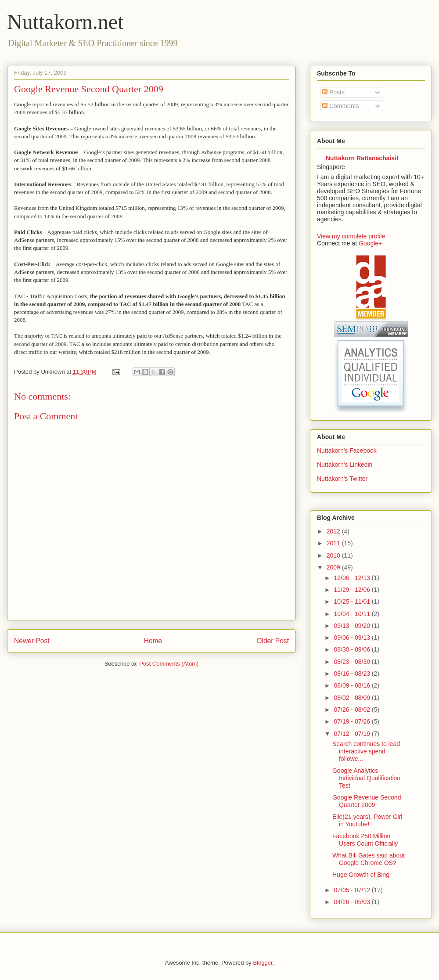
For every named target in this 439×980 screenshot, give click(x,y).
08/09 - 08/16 (353, 685)
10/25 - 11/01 (353, 602)
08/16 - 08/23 (353, 674)
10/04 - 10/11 (353, 614)
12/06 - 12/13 (353, 578)
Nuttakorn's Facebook (347, 450)
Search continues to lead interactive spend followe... (366, 751)
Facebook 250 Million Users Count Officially (365, 840)
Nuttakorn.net (65, 22)
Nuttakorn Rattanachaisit (362, 158)
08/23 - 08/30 (353, 662)
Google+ (370, 243)
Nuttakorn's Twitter (342, 479)
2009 (334, 567)
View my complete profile (351, 236)
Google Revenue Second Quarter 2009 (367, 801)
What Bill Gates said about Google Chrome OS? (369, 859)
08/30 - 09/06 (353, 649)
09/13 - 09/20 (353, 626)
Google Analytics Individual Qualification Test (366, 778)
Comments (341, 106)
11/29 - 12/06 (353, 590)
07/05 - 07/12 (353, 890)
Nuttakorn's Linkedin (345, 465)
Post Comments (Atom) (169, 664)
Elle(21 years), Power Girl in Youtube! (367, 820)
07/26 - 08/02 (353, 710)
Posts (333, 92)
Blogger (263, 963)
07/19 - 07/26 (353, 721)
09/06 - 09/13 (353, 638)
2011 (334, 543)
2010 (334, 555)
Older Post (273, 641)
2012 (334, 531)
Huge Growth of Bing (361, 875)
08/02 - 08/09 (353, 698)
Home (153, 641)
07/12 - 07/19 (353, 734)
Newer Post (32, 641)
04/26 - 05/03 (353, 902)
